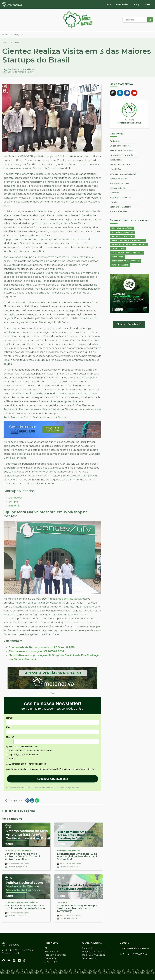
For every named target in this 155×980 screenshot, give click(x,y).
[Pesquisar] (150, 20)
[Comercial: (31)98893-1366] (121, 954)
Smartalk (14, 506)
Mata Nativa (122, 4)
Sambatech (16, 498)
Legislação (10, 851)
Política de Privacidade (60, 769)
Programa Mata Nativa (129, 123)
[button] (27, 800)
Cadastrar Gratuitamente (52, 779)
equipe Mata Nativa (70, 599)
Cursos (147, 4)
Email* (9, 727)
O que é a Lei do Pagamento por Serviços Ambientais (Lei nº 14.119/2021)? (77, 908)
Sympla (13, 502)
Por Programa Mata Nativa (21, 69)
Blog (137, 4)
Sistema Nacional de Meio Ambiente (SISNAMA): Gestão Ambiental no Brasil (23, 857)
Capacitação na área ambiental (22, 755)
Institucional (11, 43)
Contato (124, 943)
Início (109, 4)
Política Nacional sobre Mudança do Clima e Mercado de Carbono (25, 907)
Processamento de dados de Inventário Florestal (30, 751)
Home (6, 35)
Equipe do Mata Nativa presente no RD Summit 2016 (42, 647)
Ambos (11, 759)
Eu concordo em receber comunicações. (26, 764)
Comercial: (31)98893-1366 (135, 954)
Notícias (76, 851)
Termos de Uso (87, 769)
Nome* (9, 718)
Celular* (10, 737)
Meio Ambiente (24, 851)
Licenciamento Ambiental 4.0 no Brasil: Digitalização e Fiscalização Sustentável (78, 857)
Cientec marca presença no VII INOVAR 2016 (36, 651)
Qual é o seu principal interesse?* (22, 747)
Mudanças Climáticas (27, 902)
